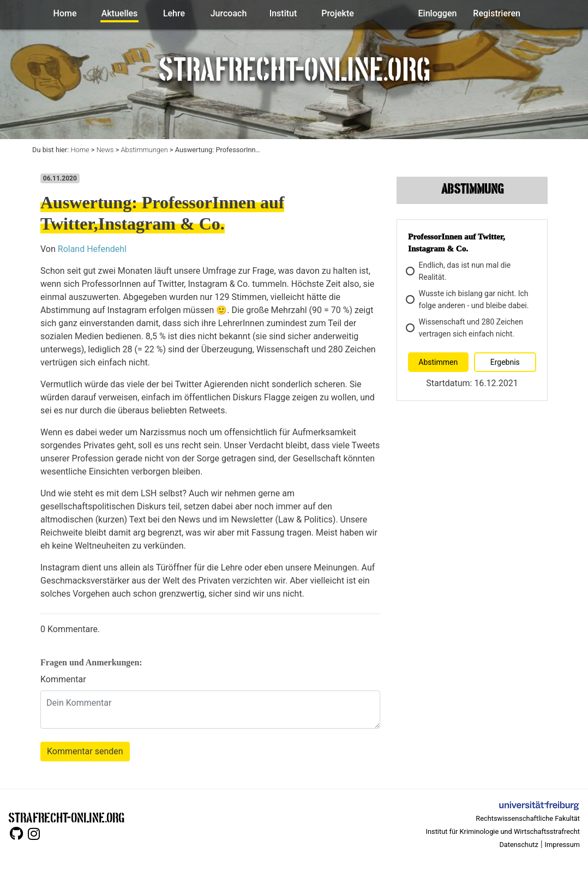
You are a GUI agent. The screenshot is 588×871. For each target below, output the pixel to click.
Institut (283, 13)
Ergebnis (505, 362)
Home (65, 13)
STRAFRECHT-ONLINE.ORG (66, 817)
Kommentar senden (85, 751)
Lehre (174, 13)
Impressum (562, 845)
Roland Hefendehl (92, 249)
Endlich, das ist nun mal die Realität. (459, 271)
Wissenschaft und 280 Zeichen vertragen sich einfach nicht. (466, 328)
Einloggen (438, 13)
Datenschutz (518, 845)
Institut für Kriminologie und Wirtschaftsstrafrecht (503, 831)
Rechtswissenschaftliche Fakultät (528, 818)
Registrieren (497, 13)
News (105, 150)
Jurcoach (229, 13)
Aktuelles (120, 13)
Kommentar (63, 679)
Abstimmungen (145, 150)
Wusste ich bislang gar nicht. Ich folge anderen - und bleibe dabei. (468, 299)
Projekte (338, 13)
